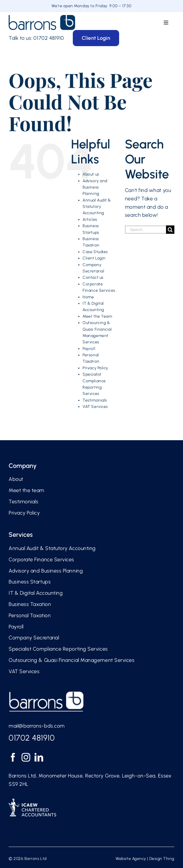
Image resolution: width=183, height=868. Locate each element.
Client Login (94, 258)
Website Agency (131, 859)
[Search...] (145, 230)
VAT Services (95, 407)
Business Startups (30, 582)
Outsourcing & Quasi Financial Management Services (72, 660)
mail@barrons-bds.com (37, 726)
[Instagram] (26, 757)
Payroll (89, 349)
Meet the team (26, 490)
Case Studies (95, 252)
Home (88, 297)
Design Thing (162, 859)
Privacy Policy (95, 368)
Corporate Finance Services (41, 560)
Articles (90, 220)
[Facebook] (13, 757)
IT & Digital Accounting (36, 593)
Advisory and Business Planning (95, 187)
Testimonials (95, 400)
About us (91, 174)
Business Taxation (30, 604)
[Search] (170, 230)
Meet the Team (97, 316)
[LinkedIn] (39, 757)
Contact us (93, 277)
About (16, 479)
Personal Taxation (30, 615)
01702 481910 (49, 38)
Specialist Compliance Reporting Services (58, 649)
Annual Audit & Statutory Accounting (97, 207)
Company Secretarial (34, 638)
